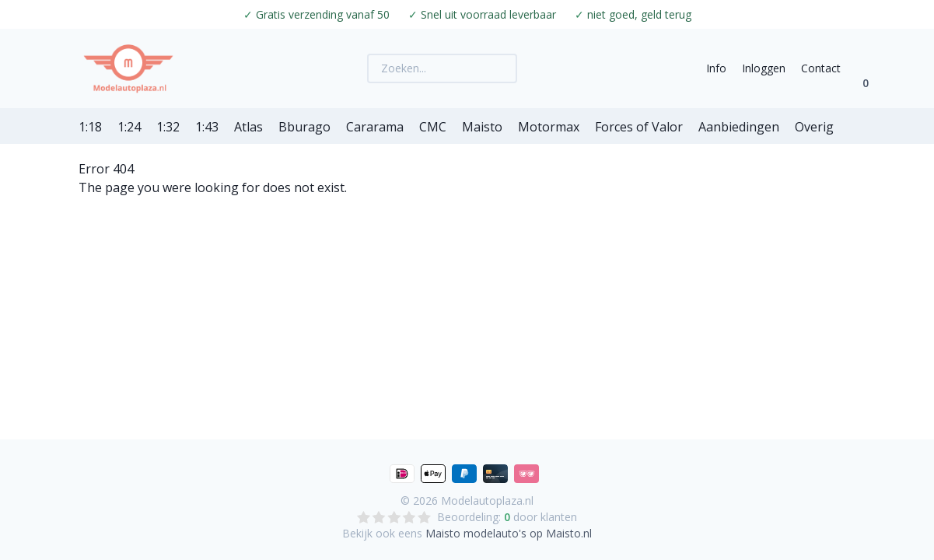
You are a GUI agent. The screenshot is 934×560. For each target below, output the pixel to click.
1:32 (168, 127)
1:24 (129, 127)
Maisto (482, 127)
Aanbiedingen (739, 127)
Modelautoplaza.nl (487, 500)
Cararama (375, 127)
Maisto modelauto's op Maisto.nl (509, 533)
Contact (821, 68)
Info (716, 68)
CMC (433, 127)
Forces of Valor (639, 127)
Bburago (304, 127)
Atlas (248, 127)
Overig (814, 127)
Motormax (549, 127)
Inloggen (764, 68)
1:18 (90, 127)
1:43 (207, 127)
